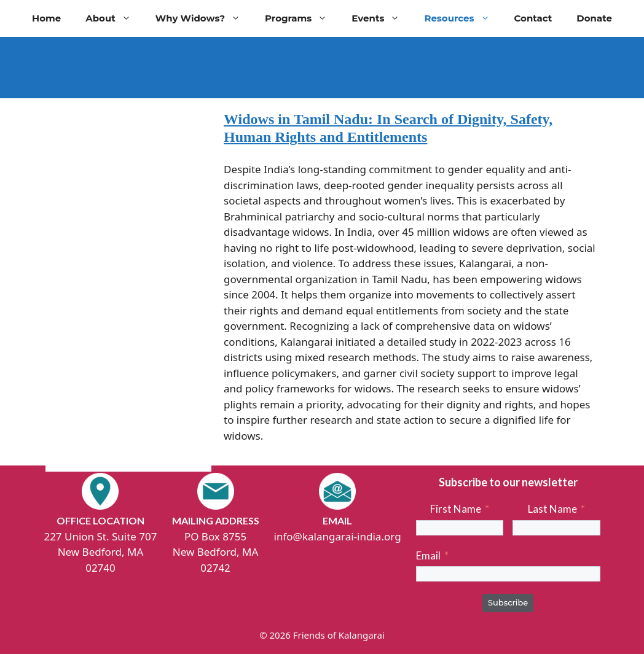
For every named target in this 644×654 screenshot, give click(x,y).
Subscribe (508, 602)
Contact (533, 18)
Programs (302, 18)
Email (428, 555)
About (114, 18)
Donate (594, 18)
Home (46, 18)
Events (382, 18)
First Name (456, 509)
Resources (463, 18)
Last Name (552, 509)
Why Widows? (204, 18)
